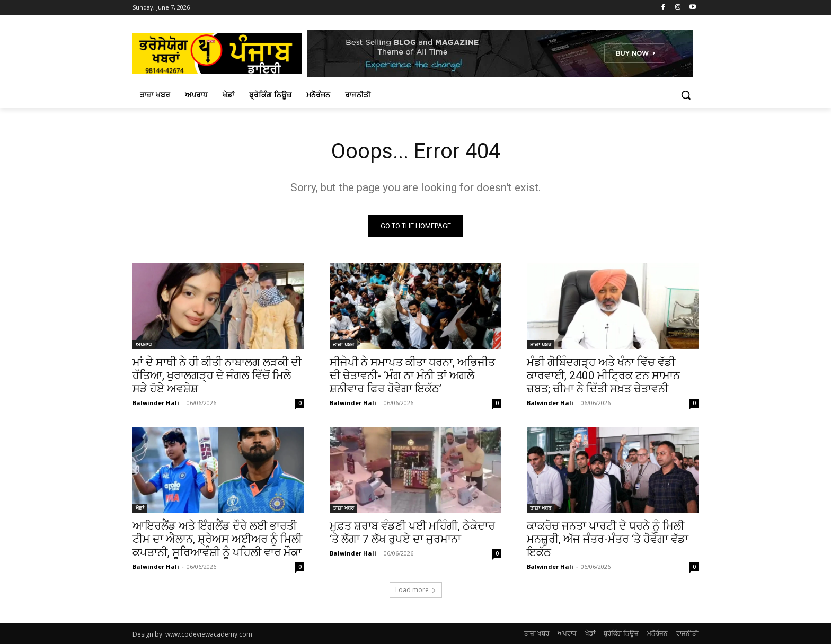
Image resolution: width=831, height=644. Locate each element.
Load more (416, 590)
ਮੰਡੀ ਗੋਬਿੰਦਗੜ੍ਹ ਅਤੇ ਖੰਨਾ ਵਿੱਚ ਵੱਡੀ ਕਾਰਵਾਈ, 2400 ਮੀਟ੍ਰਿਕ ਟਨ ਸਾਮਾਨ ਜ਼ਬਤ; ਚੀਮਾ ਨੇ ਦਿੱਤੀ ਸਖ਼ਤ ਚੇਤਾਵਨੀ (603, 375)
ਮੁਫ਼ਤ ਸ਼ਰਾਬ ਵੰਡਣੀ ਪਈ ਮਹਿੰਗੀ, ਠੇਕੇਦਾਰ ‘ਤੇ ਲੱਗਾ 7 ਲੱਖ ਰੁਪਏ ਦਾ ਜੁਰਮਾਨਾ (412, 533)
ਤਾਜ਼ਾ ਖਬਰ (343, 344)
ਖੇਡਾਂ (140, 508)
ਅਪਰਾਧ (144, 344)
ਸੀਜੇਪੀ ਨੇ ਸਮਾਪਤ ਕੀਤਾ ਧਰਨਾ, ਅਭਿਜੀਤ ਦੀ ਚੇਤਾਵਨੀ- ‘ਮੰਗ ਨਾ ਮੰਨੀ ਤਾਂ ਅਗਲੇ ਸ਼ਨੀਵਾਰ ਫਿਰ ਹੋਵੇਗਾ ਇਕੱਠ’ (412, 375)
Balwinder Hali (156, 403)
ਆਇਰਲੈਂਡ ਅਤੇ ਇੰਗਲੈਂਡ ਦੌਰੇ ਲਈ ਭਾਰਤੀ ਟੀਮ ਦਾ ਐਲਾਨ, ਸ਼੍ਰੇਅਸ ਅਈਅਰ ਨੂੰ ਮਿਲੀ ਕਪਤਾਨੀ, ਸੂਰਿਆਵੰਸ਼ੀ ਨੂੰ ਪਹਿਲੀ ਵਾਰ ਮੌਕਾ (217, 539)
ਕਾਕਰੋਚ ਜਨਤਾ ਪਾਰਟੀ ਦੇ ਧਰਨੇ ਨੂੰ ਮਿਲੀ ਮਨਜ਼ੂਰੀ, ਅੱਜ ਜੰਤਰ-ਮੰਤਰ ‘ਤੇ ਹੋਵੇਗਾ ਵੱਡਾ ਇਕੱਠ (608, 539)
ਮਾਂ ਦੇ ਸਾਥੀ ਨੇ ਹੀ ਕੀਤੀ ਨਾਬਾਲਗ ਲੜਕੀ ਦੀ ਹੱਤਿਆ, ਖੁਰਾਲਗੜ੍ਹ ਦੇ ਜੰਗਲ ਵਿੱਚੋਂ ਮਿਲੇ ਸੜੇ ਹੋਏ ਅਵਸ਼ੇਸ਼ (217, 375)
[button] (686, 95)
